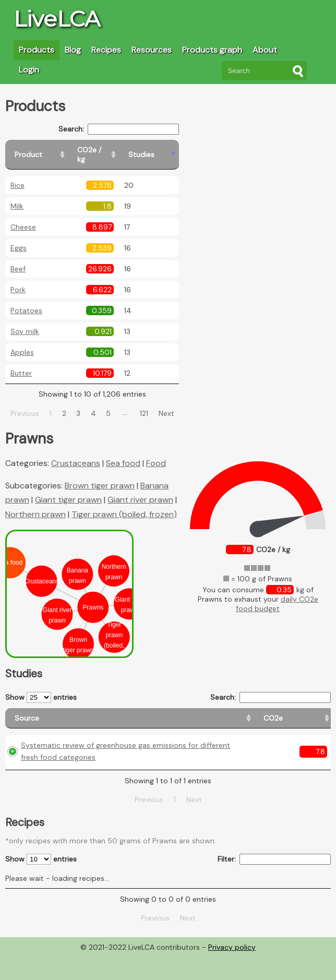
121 (157, 404)
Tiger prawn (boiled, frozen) (124, 505)
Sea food (123, 454)
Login (29, 70)
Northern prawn (35, 505)
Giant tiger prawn (68, 490)
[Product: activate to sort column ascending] (52, 150)
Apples (22, 343)
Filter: (274, 884)
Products (37, 50)
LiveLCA (57, 19)
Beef (18, 259)
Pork (18, 280)
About (265, 50)
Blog (73, 50)
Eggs (19, 238)
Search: (143, 129)
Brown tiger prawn (100, 476)
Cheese (23, 218)
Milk (17, 197)
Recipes (106, 50)
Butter (21, 364)
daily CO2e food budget (277, 594)
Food (156, 454)
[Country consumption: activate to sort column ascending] (253, 714)
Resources (152, 50)
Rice (17, 176)
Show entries (41, 688)
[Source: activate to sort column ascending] (66, 714)
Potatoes (26, 301)
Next (178, 404)
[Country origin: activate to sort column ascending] (190, 714)
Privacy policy (232, 972)
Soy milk (25, 322)
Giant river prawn (140, 490)
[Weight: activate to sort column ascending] (311, 714)
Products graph (212, 50)
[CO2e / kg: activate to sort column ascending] (129, 150)
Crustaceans (76, 454)
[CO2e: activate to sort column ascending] (145, 714)
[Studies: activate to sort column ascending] (181, 150)
